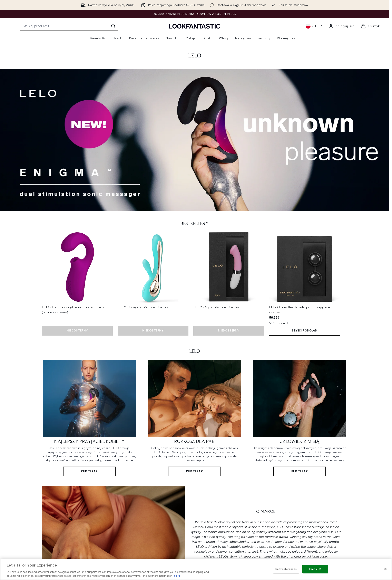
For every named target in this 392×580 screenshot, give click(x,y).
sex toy (307, 537)
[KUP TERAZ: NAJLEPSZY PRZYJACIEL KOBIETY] (90, 418)
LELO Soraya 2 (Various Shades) (144, 307)
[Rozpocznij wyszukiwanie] (69, 26)
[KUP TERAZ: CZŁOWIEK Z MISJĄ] (300, 418)
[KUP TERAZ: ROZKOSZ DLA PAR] (194, 418)
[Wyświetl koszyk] (370, 26)
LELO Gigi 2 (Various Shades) (217, 307)
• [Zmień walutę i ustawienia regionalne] (314, 26)
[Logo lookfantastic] (195, 26)
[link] (342, 26)
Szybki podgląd (305, 331)
